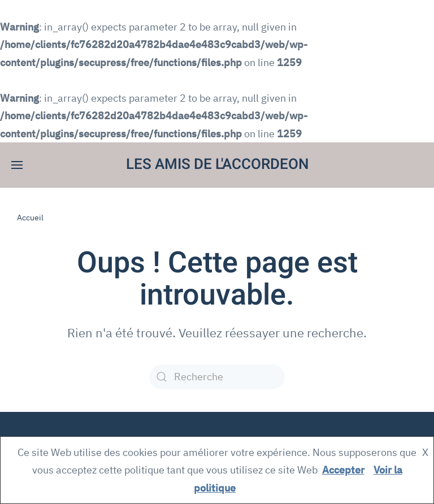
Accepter (343, 470)
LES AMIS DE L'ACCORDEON (217, 164)
